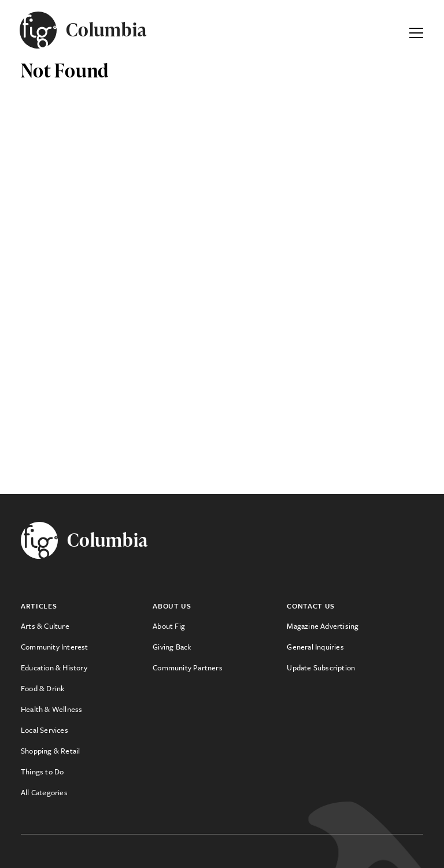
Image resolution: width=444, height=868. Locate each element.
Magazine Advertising (323, 626)
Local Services (45, 730)
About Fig (169, 626)
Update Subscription (321, 667)
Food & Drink (42, 688)
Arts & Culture (45, 626)
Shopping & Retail (50, 751)
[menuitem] (87, 626)
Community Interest (55, 647)
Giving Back (172, 647)
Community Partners (188, 667)
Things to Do (42, 771)
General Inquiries (315, 647)
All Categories (44, 792)
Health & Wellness (51, 709)
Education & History (54, 667)
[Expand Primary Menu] (416, 30)
